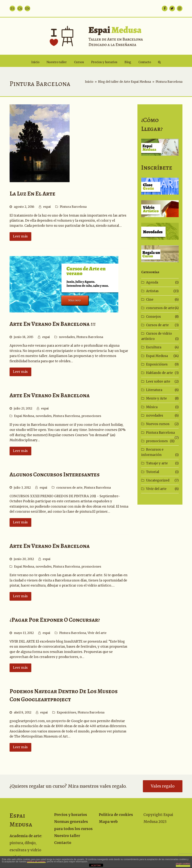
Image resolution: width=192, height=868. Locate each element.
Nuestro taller (67, 836)
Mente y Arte (156, 398)
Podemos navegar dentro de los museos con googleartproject (64, 695)
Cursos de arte (157, 325)
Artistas (152, 291)
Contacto (63, 843)
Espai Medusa (24, 416)
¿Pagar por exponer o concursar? (55, 620)
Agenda (152, 282)
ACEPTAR (96, 865)
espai (47, 207)
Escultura (154, 347)
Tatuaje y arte (157, 463)
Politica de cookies (116, 815)
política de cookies (36, 862)
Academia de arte (25, 836)
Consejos (153, 317)
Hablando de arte (159, 373)
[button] (159, 62)
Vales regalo (163, 786)
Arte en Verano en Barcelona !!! (53, 324)
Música (152, 407)
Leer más (20, 236)
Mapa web (108, 822)
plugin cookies (183, 864)
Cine (150, 299)
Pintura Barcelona (73, 207)
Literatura (154, 390)
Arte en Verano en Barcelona (50, 395)
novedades (67, 337)
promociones (91, 416)
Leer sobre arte (158, 381)
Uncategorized (158, 480)
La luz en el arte (32, 194)
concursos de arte (69, 488)
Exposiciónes (66, 712)
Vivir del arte (97, 633)
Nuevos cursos (158, 424)
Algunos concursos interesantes (55, 474)
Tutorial (153, 472)
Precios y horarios (71, 815)
